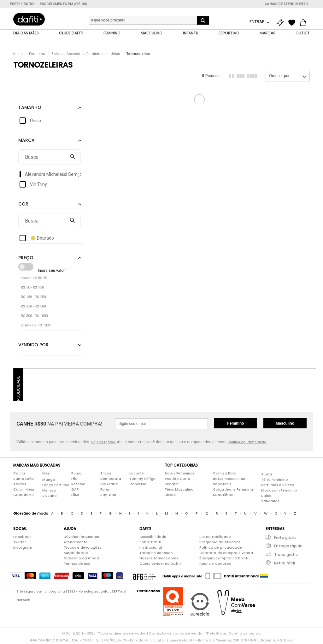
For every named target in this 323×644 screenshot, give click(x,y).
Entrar (258, 22)
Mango (49, 480)
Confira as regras (244, 635)
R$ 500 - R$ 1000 (34, 317)
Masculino (285, 425)
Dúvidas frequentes (81, 538)
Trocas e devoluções (83, 549)
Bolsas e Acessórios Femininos (78, 55)
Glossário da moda (81, 559)
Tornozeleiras (138, 55)
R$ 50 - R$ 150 (32, 289)
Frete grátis (285, 539)
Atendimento (76, 543)
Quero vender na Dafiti (160, 565)
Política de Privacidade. (247, 443)
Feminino (37, 55)
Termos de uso (77, 565)
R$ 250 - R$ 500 (33, 308)
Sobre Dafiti (150, 543)
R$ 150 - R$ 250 (33, 298)
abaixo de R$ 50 (34, 279)
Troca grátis (286, 556)
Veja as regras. (103, 443)
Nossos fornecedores (159, 559)
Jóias (115, 55)
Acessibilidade (153, 538)
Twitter (20, 543)
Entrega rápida (288, 547)
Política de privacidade (221, 549)
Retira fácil (285, 564)
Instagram (23, 549)
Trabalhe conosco (156, 554)
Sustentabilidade (215, 538)
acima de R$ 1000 (36, 327)
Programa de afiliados (220, 543)
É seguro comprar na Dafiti (224, 559)
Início (18, 55)
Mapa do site (76, 554)
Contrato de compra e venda (226, 554)
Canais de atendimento (286, 4)
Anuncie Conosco (215, 565)
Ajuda (267, 475)
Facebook (22, 538)
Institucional (151, 549)
